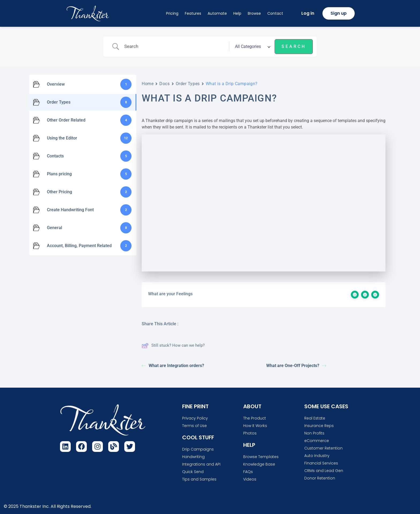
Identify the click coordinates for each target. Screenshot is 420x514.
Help (237, 13)
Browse (254, 13)
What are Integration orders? (173, 366)
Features (193, 13)
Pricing (172, 13)
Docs (164, 84)
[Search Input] (175, 47)
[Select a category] (252, 47)
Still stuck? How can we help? (173, 346)
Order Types (188, 84)
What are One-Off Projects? (296, 366)
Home (148, 84)
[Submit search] (294, 47)
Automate (217, 13)
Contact (275, 13)
